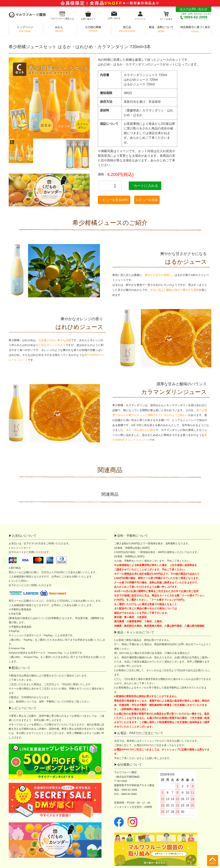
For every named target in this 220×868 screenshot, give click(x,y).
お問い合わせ (114, 15)
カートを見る (166, 15)
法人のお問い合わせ (194, 9)
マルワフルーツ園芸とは (62, 16)
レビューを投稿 (147, 200)
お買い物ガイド (88, 16)
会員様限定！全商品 (110, 3)
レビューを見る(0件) (114, 200)
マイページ (140, 15)
